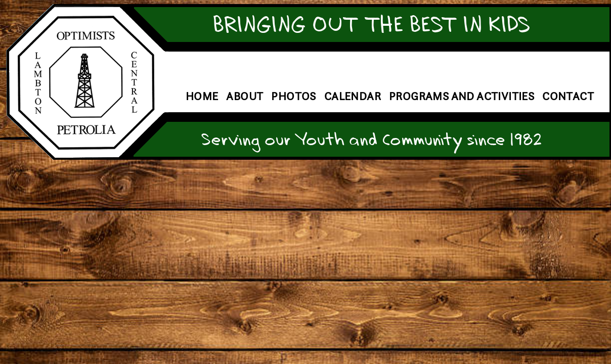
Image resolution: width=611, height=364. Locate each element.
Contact (568, 96)
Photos (293, 96)
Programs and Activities (462, 96)
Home (202, 96)
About (245, 96)
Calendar (353, 96)
